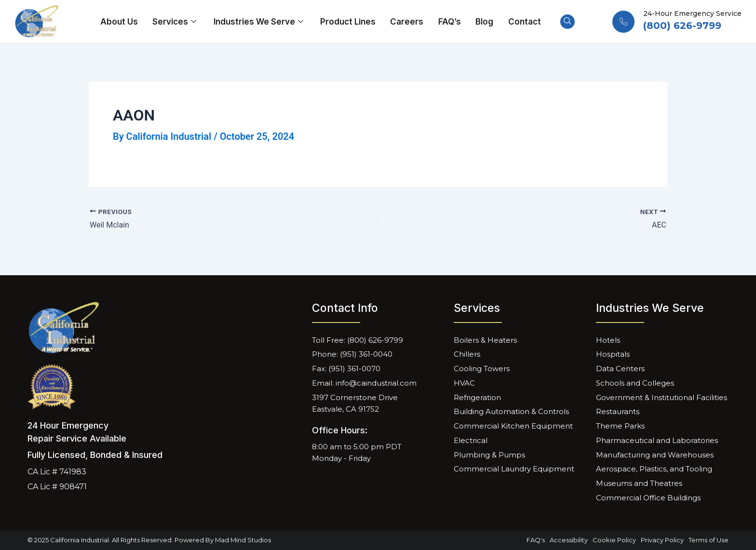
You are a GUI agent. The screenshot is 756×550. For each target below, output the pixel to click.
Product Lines (348, 22)
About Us (120, 22)
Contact (524, 22)
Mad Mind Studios (243, 540)
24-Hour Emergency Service (692, 13)
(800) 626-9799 (682, 26)
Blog (484, 22)
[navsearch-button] (567, 22)
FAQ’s (449, 22)
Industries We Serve (260, 22)
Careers (407, 22)
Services (176, 22)
